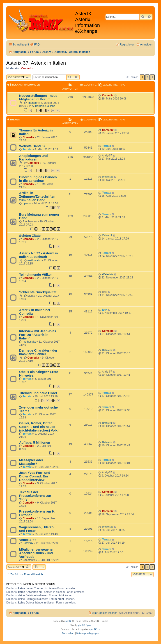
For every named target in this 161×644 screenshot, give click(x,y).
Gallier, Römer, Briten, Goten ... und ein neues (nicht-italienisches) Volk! (39, 427)
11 (39, 170)
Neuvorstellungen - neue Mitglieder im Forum (38, 97)
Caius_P (107, 235)
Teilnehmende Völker (36, 275)
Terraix (27, 149)
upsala (27, 203)
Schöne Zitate (30, 236)
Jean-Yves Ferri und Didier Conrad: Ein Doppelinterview (35, 476)
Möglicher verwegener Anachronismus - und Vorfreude (36, 553)
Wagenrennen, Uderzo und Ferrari (36, 529)
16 (39, 110)
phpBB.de (95, 629)
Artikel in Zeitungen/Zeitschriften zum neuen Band (37, 197)
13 (48, 170)
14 (53, 170)
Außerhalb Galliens (44, 106)
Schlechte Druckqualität (38, 292)
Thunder (33, 103)
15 (58, 170)
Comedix (27, 68)
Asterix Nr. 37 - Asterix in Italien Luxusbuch (38, 255)
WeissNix (108, 177)
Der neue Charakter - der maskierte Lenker (38, 352)
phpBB (69, 621)
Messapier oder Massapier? (31, 462)
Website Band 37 (32, 146)
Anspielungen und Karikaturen (33, 158)
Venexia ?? (28, 540)
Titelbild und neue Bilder (38, 393)
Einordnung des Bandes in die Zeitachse (38, 179)
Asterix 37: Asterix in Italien (36, 63)
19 (53, 110)
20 (58, 110)
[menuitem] (35, 45)
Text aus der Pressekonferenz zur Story (35, 496)
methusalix (34, 260)
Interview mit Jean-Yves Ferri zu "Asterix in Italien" (38, 335)
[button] (152, 77)
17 (44, 110)
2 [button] (147, 77)
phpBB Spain (85, 625)
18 (48, 110)
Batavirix (107, 350)
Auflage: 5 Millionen (35, 443)
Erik (105, 310)
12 (44, 170)
